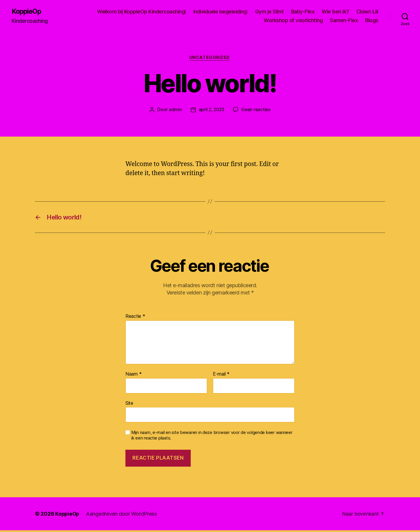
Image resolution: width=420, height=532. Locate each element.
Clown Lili (367, 12)
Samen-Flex (344, 21)
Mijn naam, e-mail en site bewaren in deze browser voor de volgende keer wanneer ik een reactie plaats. (212, 437)
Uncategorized (210, 58)
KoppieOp (27, 12)
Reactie (135, 318)
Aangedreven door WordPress (123, 516)
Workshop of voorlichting (293, 21)
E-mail (221, 376)
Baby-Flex (303, 12)
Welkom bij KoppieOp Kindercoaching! (142, 12)
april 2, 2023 (211, 110)
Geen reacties (257, 110)
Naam (133, 376)
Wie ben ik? (335, 12)
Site (129, 404)
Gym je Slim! (269, 12)
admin (174, 110)
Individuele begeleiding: (221, 12)
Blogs (372, 21)
